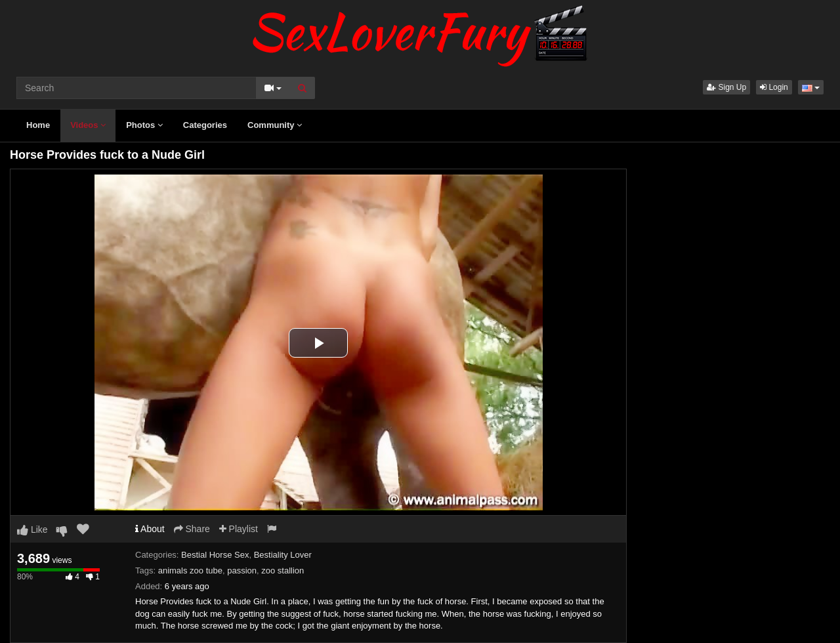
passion (242, 570)
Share (192, 529)
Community (275, 125)
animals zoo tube (190, 570)
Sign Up (726, 87)
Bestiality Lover (283, 555)
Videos (88, 125)
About (150, 529)
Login (774, 87)
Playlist (239, 529)
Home (38, 125)
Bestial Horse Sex (215, 555)
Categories (205, 125)
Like (32, 529)
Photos (144, 125)
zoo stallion (283, 570)
